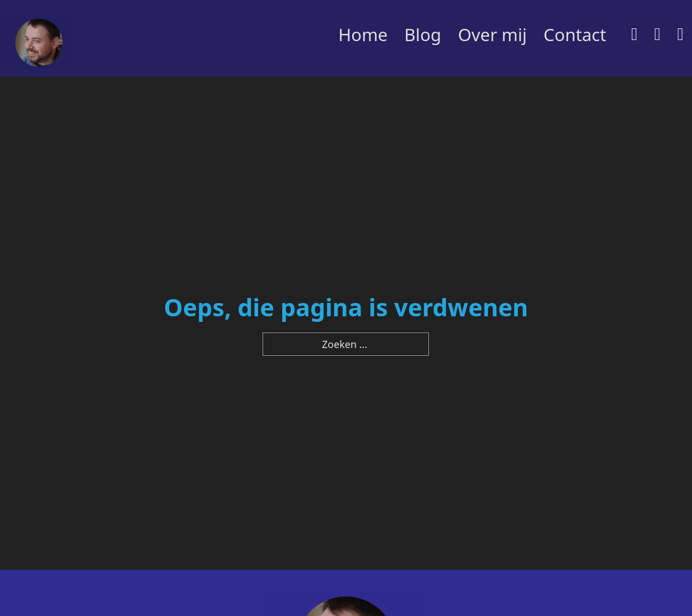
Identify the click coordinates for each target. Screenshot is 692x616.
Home (363, 34)
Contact (575, 34)
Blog (423, 34)
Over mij (492, 34)
